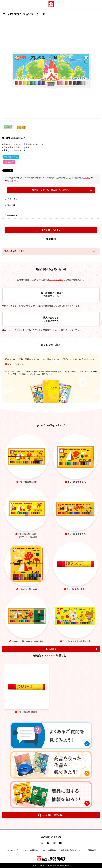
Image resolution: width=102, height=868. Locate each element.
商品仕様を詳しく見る (14, 251)
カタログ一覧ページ (17, 364)
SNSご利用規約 (49, 850)
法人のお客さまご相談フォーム (51, 319)
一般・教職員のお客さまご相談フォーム (51, 295)
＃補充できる (12, 157)
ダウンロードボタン (51, 230)
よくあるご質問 (56, 280)
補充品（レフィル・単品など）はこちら (51, 190)
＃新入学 (10, 162)
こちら (86, 178)
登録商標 (92, 850)
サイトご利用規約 (30, 850)
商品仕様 (10, 205)
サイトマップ (12, 850)
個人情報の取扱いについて (72, 850)
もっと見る (51, 649)
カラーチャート (13, 199)
